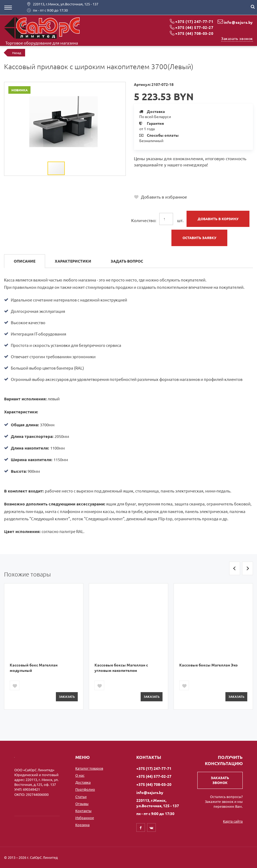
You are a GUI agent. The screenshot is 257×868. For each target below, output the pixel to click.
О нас (80, 775)
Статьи (81, 797)
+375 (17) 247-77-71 (194, 21)
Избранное (85, 818)
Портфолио (85, 789)
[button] (121, 87)
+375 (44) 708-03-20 (194, 33)
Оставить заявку (199, 238)
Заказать (67, 696)
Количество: (144, 220)
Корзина (82, 825)
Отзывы (82, 804)
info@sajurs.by (238, 22)
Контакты (83, 811)
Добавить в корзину (218, 219)
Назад (17, 53)
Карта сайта (233, 821)
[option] (44, 646)
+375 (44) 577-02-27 (194, 27)
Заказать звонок (237, 38)
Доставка (83, 782)
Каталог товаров (89, 768)
